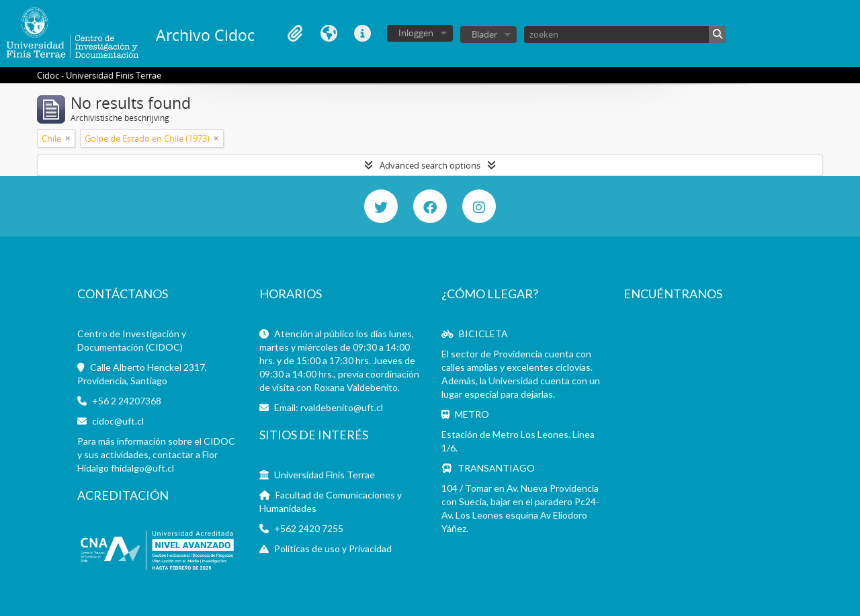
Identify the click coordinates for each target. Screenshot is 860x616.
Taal (329, 34)
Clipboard (295, 34)
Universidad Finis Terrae (325, 475)
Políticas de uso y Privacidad (333, 548)
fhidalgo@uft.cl (142, 468)
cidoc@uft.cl (118, 421)
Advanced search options (430, 165)
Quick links (362, 34)
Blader (484, 34)
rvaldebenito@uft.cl (342, 407)
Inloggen (416, 33)
